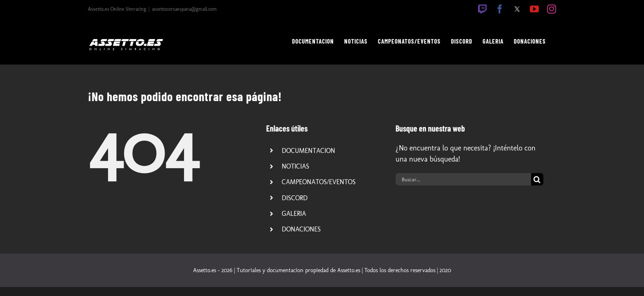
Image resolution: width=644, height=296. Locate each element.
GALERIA (294, 214)
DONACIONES (301, 229)
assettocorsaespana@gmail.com (184, 9)
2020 (445, 270)
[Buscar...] (463, 179)
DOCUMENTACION (308, 151)
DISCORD (295, 198)
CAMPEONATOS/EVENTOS (319, 182)
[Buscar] (537, 179)
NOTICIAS (296, 166)
